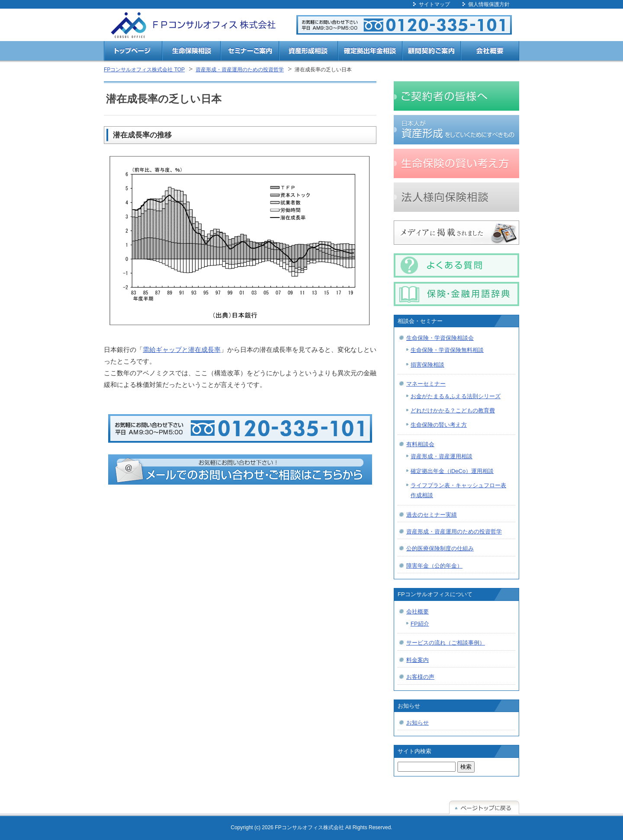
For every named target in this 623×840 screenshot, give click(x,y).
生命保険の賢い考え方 (439, 425)
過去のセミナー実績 (432, 515)
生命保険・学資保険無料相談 (447, 350)
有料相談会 (420, 444)
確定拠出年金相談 (370, 52)
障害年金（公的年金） (434, 566)
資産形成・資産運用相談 (442, 456)
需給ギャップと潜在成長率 (182, 350)
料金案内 (417, 660)
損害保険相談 (427, 365)
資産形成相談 (308, 52)
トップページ (133, 52)
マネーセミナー (426, 384)
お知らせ (417, 723)
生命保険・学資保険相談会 (440, 338)
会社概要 (490, 52)
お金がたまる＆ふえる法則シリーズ (456, 396)
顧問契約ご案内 (432, 52)
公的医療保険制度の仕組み (440, 548)
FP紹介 (420, 624)
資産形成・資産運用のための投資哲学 (240, 70)
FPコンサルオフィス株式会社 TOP (144, 70)
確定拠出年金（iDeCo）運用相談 (452, 471)
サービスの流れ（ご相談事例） (446, 643)
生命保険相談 (191, 52)
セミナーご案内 (250, 52)
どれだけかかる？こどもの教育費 (453, 410)
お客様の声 (420, 677)
